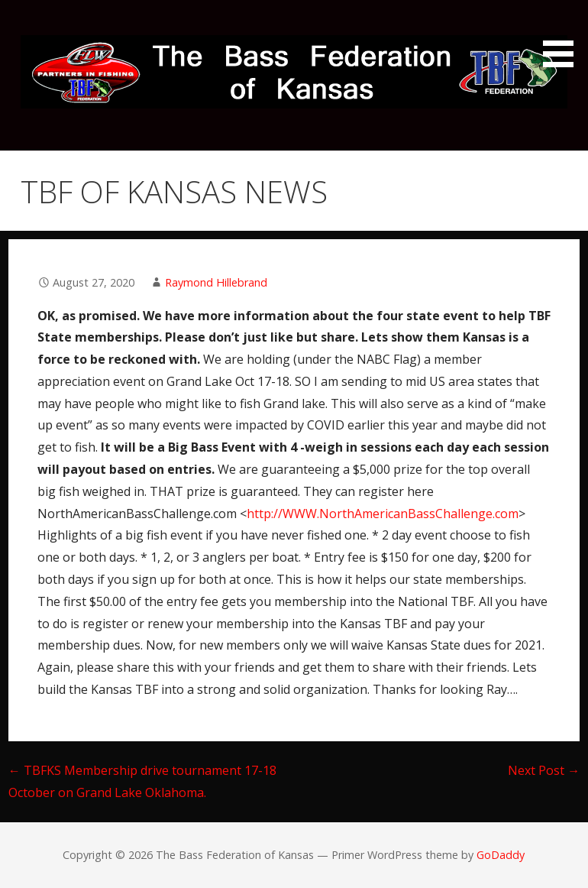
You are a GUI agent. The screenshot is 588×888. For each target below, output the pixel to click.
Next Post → (544, 770)
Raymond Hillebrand (216, 282)
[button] (564, 36)
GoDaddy (501, 855)
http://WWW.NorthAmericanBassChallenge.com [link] (383, 514)
